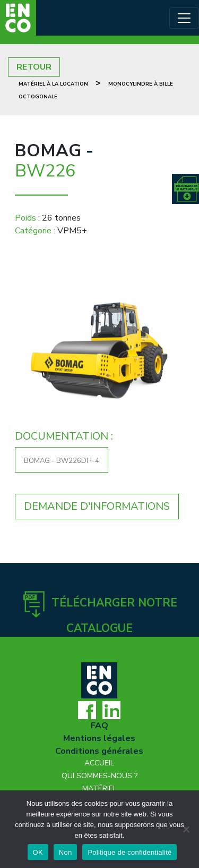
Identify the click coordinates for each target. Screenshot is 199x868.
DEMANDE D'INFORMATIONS (97, 506)
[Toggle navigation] (184, 18)
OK (38, 852)
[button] (28, 351)
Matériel (99, 789)
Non (66, 852)
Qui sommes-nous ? (99, 776)
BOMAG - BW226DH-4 (62, 461)
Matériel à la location (53, 84)
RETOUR (34, 67)
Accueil (99, 763)
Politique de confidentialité (129, 852)
